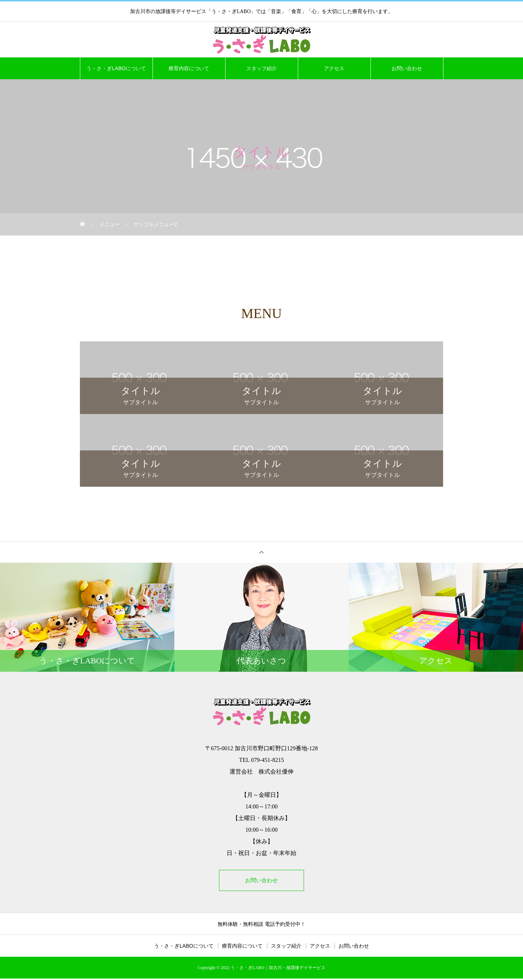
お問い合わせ (407, 68)
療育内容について (189, 68)
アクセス (334, 68)
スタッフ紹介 (261, 68)
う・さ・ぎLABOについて (116, 68)
